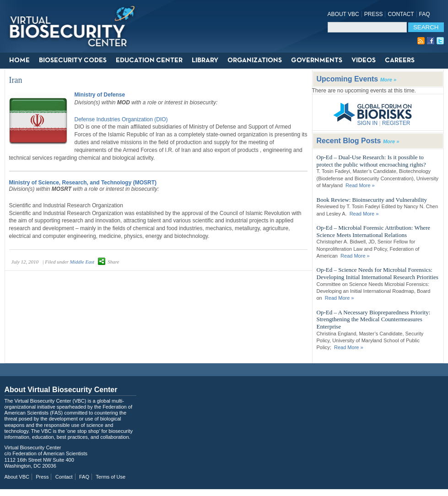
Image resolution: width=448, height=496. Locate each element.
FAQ (425, 14)
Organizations (255, 60)
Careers (400, 60)
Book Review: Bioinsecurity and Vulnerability (372, 200)
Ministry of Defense (100, 95)
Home (19, 60)
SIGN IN (368, 123)
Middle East (82, 262)
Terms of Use (111, 477)
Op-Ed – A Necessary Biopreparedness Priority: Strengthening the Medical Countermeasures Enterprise (374, 319)
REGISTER (396, 123)
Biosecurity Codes (73, 60)
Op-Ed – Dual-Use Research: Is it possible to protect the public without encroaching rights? (371, 161)
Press (374, 14)
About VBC (343, 14)
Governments (317, 60)
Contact (401, 14)
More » (388, 80)
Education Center (149, 60)
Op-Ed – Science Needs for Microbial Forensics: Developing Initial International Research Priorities (378, 273)
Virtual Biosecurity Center (76, 26)
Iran (16, 80)
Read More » (360, 185)
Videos (364, 60)
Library (205, 60)
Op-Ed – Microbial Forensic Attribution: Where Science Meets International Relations (374, 231)
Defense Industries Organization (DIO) (121, 119)
